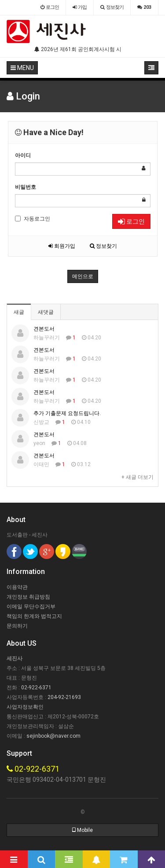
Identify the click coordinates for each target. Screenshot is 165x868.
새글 (19, 312)
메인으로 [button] (83, 276)
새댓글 (46, 312)
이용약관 (17, 587)
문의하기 (17, 626)
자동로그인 (33, 219)
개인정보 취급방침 (28, 597)
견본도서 (44, 329)
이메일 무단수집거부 (31, 607)
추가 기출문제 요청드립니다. (67, 413)
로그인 (131, 221)
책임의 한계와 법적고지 (34, 616)
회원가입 (62, 246)
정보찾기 (103, 246)
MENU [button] (22, 68)
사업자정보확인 (25, 707)
